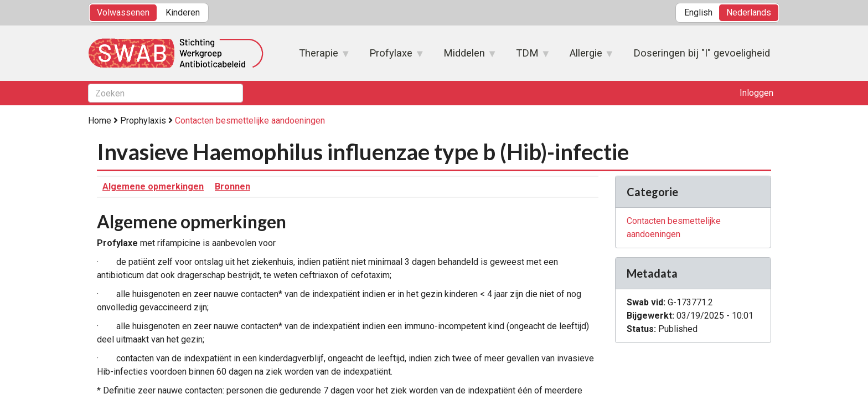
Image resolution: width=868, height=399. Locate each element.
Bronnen (232, 186)
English (698, 12)
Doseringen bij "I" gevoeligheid (702, 53)
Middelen (465, 57)
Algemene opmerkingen (153, 186)
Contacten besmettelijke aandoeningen (250, 121)
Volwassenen (123, 12)
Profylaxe (391, 57)
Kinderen (183, 12)
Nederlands (749, 12)
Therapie (319, 57)
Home (100, 121)
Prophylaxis (143, 121)
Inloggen (756, 93)
